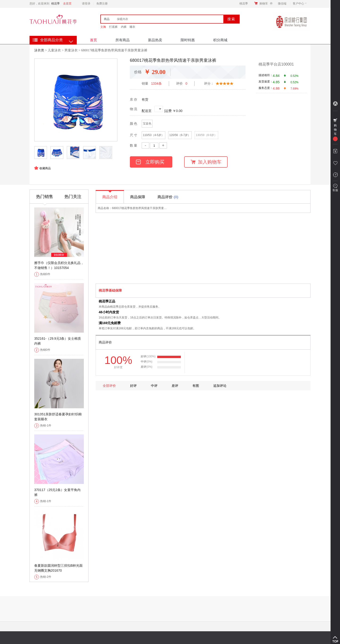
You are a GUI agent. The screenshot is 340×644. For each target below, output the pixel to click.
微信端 (282, 4)
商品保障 (138, 197)
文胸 (103, 27)
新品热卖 (155, 40)
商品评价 (168, 197)
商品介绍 (110, 195)
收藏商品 (45, 168)
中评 (154, 386)
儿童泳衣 (54, 50)
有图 (196, 386)
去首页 (67, 4)
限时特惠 (188, 40)
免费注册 (102, 4)
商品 (107, 19)
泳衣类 (39, 50)
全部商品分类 (51, 40)
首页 (93, 40)
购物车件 (266, 4)
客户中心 (300, 4)
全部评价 (109, 386)
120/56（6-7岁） (180, 135)
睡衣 (132, 27)
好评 (133, 386)
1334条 (156, 83)
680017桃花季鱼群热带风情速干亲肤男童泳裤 (114, 50)
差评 (175, 386)
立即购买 (150, 162)
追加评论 (220, 386)
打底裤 (113, 27)
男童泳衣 (71, 50)
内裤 (124, 27)
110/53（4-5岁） (153, 135)
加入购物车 (206, 162)
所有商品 (123, 40)
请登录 (86, 4)
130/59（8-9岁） (206, 135)
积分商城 (220, 40)
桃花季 (244, 4)
